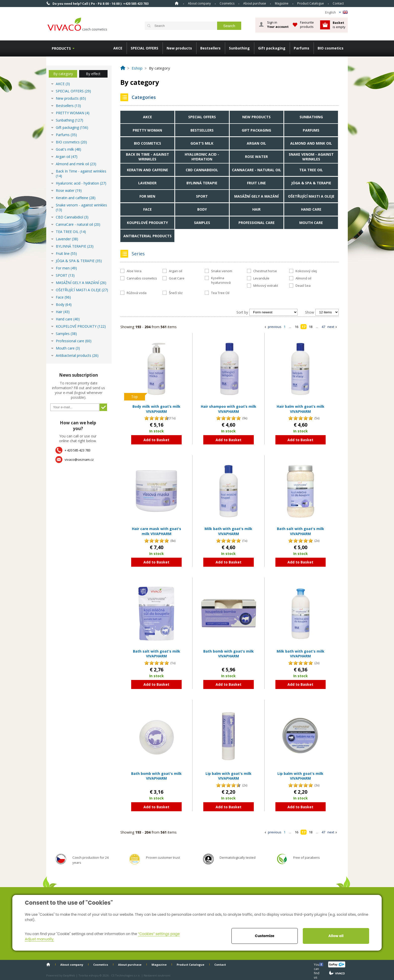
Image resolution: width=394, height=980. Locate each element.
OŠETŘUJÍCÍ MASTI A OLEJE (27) (82, 290)
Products (61, 48)
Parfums (302, 48)
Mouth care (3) (68, 348)
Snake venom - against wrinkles (311, 157)
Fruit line (256, 183)
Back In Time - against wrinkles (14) (81, 174)
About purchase (255, 3)
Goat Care (177, 278)
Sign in (278, 25)
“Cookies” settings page (159, 934)
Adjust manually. (39, 939)
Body (202, 209)
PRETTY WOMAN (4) (73, 113)
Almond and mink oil (311, 143)
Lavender (147, 183)
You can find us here (317, 964)
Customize (264, 936)
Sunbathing (239, 48)
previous (275, 327)
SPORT (202, 196)
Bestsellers (210, 48)
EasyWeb (69, 975)
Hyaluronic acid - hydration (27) (81, 183)
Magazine (282, 3)
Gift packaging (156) (72, 127)
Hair (256, 209)
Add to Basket (156, 440)
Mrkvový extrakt (266, 285)
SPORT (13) (65, 275)
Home (177, 3)
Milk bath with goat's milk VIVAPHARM (228, 531)
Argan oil (256, 143)
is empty (339, 25)
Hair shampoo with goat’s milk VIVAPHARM (229, 409)
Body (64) (64, 304)
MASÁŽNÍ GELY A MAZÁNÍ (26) (81, 283)
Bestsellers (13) (68, 106)
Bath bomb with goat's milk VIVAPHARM (229, 654)
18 (311, 327)
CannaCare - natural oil (257, 170)
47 (323, 327)
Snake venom (222, 271)
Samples (202, 223)
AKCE (118, 48)
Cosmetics (227, 3)
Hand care (311, 209)
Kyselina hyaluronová (221, 280)
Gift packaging (272, 48)
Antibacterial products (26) (77, 355)
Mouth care (311, 223)
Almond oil (303, 278)
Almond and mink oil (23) (76, 164)
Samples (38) (66, 334)
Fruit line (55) (66, 253)
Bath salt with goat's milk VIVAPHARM (301, 531)
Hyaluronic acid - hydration (202, 157)
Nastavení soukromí (157, 975)
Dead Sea (303, 285)
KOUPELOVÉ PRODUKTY (147, 223)
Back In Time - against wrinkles (147, 157)
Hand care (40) (68, 319)
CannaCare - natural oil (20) (78, 224)
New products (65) (71, 98)
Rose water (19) (69, 190)
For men (147, 196)
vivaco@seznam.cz (79, 459)
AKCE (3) (63, 84)
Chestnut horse (265, 271)
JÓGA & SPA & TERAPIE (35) (79, 261)
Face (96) (63, 297)
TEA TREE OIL (311, 170)
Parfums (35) (66, 135)
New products (179, 48)
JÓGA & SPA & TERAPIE (311, 183)
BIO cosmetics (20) (71, 142)
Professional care (257, 223)
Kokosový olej (306, 271)
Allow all (336, 936)
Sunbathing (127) (69, 120)
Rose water (256, 157)
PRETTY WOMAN (147, 130)
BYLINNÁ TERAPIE (202, 183)
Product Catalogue (311, 3)
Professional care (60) (74, 341)
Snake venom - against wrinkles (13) (81, 207)
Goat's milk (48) (68, 149)
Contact (338, 3)
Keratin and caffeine (147, 170)
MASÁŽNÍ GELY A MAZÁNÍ (256, 196)
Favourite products (307, 24)
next (331, 327)
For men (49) (66, 268)
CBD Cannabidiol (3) (72, 217)
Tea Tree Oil (220, 293)
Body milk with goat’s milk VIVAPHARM (156, 409)
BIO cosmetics (331, 48)
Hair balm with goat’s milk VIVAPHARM (301, 409)
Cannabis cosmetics (142, 278)
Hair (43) (63, 312)
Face (147, 209)
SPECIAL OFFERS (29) (73, 91)
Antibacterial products (147, 236)
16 (297, 327)
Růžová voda (137, 293)
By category (63, 74)
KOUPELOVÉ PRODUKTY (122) (81, 326)
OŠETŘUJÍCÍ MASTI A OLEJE (311, 196)
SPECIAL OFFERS (144, 48)
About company (199, 3)
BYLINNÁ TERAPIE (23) (75, 246)
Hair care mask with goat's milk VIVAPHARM (157, 531)
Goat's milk (202, 143)
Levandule (261, 278)
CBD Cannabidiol (202, 170)
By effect (93, 74)
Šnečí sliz (176, 293)
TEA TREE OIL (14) (71, 232)
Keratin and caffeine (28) (76, 198)
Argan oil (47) (67, 157)
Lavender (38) (67, 239)
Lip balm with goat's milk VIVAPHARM (229, 776)
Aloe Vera (134, 271)
